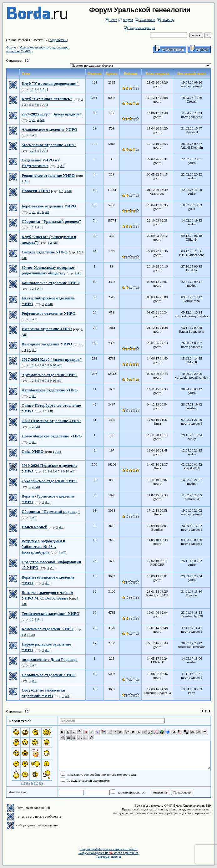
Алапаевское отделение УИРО (49, 129)
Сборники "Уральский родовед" (51, 221)
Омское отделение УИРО (45, 252)
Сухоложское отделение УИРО (50, 481)
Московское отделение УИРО (49, 145)
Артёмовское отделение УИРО (50, 375)
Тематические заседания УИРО (50, 613)
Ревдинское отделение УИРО (48, 175)
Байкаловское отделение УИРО (50, 283)
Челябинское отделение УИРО (50, 390)
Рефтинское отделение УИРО (48, 313)
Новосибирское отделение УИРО (52, 436)
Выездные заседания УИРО (47, 344)
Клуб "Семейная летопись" (47, 99)
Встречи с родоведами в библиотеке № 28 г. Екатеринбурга (43, 546)
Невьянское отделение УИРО (49, 675)
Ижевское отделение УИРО (47, 329)
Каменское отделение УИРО (48, 629)
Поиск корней (34, 527)
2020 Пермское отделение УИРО (51, 421)
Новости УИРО (36, 191)
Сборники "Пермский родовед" (51, 511)
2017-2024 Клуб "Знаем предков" (52, 359)
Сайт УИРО (33, 451)
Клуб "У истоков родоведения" (50, 83)
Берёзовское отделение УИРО (49, 206)
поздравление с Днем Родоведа (50, 659)
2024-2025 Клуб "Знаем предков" (52, 114)
